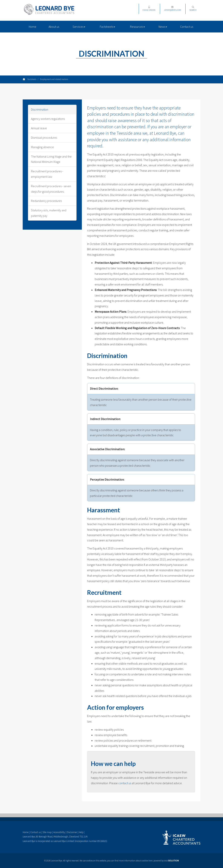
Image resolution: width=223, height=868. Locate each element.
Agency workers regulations (48, 119)
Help (81, 832)
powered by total (166, 861)
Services (79, 27)
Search (193, 9)
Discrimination (40, 109)
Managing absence (42, 147)
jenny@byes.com (172, 9)
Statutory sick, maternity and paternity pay (49, 213)
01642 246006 (149, 9)
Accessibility (59, 832)
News (163, 27)
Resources (137, 27)
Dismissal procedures (44, 138)
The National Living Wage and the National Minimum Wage (51, 159)
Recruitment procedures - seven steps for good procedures (51, 189)
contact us (125, 783)
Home (33, 27)
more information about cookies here (136, 861)
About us (54, 27)
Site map (47, 832)
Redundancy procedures (46, 201)
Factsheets (107, 27)
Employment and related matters (54, 79)
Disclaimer (72, 832)
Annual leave (39, 128)
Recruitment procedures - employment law (47, 174)
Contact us (187, 27)
